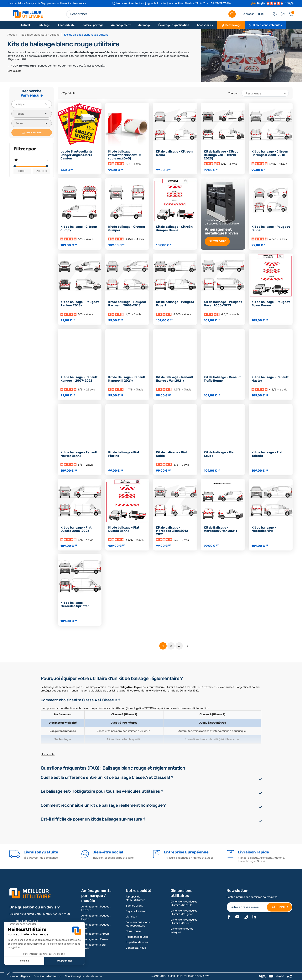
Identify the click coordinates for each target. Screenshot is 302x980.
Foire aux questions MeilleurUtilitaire (138, 924)
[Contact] (275, 14)
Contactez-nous (136, 948)
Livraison (131, 917)
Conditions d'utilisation (47, 976)
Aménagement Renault (95, 939)
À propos (249, 14)
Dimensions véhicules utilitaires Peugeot (184, 912)
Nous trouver (134, 931)
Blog (261, 14)
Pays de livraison (136, 911)
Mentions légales (20, 976)
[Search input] (151, 14)
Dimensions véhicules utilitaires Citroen (184, 921)
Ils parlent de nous (137, 942)
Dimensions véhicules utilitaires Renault (184, 903)
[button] (283, 14)
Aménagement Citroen (95, 934)
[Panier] (291, 14)
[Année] (32, 123)
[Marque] (32, 104)
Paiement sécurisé (137, 937)
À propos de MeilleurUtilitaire (136, 898)
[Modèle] (32, 114)
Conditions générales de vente (83, 976)
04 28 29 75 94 (221, 3)
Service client (134, 906)
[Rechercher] (232, 14)
